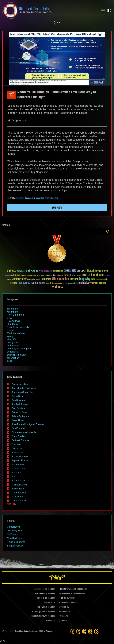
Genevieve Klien (20, 384)
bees (9, 361)
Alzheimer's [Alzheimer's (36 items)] (21, 271)
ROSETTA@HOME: (38, 616)
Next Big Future (15, 538)
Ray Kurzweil (14, 321)
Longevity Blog (15, 531)
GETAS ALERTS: (65, 594)
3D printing (13, 309)
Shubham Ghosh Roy (23, 392)
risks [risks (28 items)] (53, 283)
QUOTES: (62, 621)
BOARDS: (62, 603)
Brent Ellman (18, 481)
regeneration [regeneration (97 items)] (38, 283)
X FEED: (39, 598)
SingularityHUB (15, 546)
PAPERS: (62, 616)
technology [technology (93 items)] (85, 283)
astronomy (13, 352)
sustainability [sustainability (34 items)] (73, 283)
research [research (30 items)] (48, 283)
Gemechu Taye (19, 412)
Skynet (11, 330)
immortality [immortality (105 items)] (20, 279)
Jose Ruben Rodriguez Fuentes (28, 424)
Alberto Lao (17, 452)
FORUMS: (50, 621)
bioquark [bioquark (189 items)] (70, 271)
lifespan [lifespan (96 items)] (74, 279)
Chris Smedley (19, 501)
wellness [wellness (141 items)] (58, 287)
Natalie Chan (18, 469)
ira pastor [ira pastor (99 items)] (46, 279)
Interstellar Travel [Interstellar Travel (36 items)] (34, 280)
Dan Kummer (18, 428)
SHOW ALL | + (12, 505)
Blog (57, 24)
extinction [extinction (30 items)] (60, 275)
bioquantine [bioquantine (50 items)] (58, 271)
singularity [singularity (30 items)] (59, 283)
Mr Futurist (13, 534)
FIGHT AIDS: (41, 607)
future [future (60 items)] (67, 275)
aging (10, 336)
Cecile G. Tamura (20, 440)
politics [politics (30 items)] (106, 280)
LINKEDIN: (39, 594)
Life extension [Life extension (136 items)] (60, 279)
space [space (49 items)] (65, 283)
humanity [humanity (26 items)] (108, 276)
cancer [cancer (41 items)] (23, 275)
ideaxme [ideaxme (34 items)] (10, 280)
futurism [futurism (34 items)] (73, 276)
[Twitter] (79, 631)
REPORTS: (63, 607)
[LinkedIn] (85, 631)
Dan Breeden (18, 400)
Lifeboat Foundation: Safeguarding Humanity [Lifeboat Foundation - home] (50, 10)
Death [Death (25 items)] (42, 275)
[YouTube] (91, 631)
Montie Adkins (19, 493)
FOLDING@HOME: (39, 612)
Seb (13, 477)
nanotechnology (51, 198)
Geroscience (13, 527)
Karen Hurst (18, 420)
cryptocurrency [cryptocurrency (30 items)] (31, 275)
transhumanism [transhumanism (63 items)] (99, 283)
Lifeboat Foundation (21, 631)
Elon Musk (12, 324)
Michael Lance (19, 485)
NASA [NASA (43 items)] (93, 280)
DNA (9, 318)
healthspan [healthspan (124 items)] (98, 275)
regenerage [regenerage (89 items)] (24, 283)
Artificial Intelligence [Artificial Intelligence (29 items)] (46, 271)
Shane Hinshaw (20, 456)
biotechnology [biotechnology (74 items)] (94, 271)
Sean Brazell (18, 465)
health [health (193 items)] (86, 275)
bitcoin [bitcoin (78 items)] (105, 271)
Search (108, 231)
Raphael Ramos (20, 460)
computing (40, 198)
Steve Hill (16, 473)
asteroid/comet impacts (20, 349)
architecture (13, 345)
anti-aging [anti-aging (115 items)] (32, 271)
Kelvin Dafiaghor (20, 416)
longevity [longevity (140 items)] (85, 279)
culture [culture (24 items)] (38, 275)
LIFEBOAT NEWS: (65, 589)
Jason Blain (18, 489)
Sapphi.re (49, 631)
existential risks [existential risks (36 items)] (50, 275)
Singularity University (18, 327)
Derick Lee (17, 448)
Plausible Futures (16, 542)
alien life (11, 339)
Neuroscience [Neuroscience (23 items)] (99, 280)
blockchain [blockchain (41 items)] (9, 275)
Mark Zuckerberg (16, 333)
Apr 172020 (12, 95)
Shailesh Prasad (20, 404)
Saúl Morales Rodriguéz (24, 388)
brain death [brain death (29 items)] (17, 275)
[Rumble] (97, 631)
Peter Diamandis (16, 315)
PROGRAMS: (63, 612)
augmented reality (16, 355)
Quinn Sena (18, 396)
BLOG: (61, 598)
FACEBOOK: (38, 589)
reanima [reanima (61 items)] (13, 283)
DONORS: (47, 603)
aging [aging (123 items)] (10, 271)
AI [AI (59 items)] (15, 271)
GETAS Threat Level (57, 578)
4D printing (13, 312)
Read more (57, 208)
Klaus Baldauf (19, 436)
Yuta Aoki (16, 444)
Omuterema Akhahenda (24, 198)
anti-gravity (13, 343)
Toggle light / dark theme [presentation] (109, 10)
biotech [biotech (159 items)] (81, 271)
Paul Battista (18, 408)
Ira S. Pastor (18, 497)
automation (13, 358)
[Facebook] (73, 631)
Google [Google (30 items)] (79, 275)
